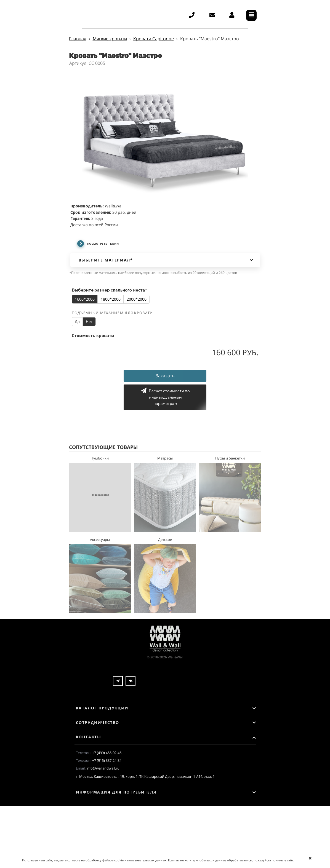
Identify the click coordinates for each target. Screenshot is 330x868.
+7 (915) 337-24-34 (107, 760)
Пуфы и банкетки (230, 458)
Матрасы (165, 458)
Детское (165, 540)
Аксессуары (100, 540)
